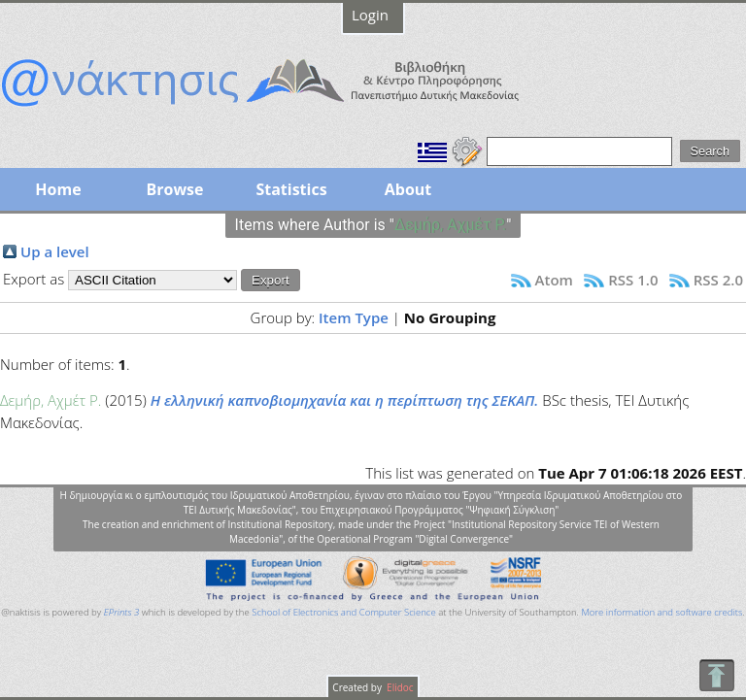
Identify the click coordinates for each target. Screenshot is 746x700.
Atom (554, 280)
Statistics (291, 189)
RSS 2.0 (718, 280)
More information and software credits (661, 612)
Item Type (354, 317)
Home (58, 189)
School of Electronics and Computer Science (343, 612)
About (408, 189)
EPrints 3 (122, 612)
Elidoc (399, 687)
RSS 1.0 (633, 280)
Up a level (55, 251)
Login (370, 15)
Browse (174, 189)
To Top (716, 675)
